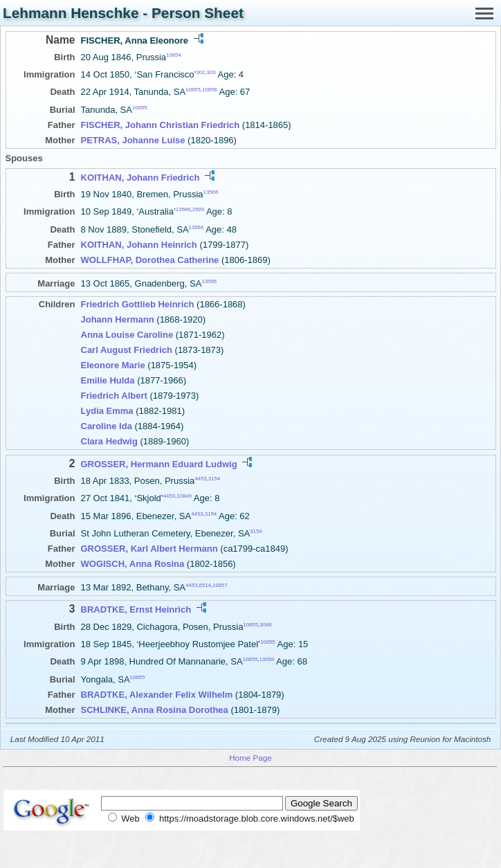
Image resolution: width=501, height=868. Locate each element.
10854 (174, 55)
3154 (214, 479)
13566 (211, 192)
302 (200, 72)
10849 (184, 496)
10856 (210, 90)
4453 (200, 479)
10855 (193, 90)
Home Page (250, 758)
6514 (205, 585)
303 (211, 72)
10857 (220, 585)
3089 (265, 624)
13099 (267, 659)
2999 (198, 209)
